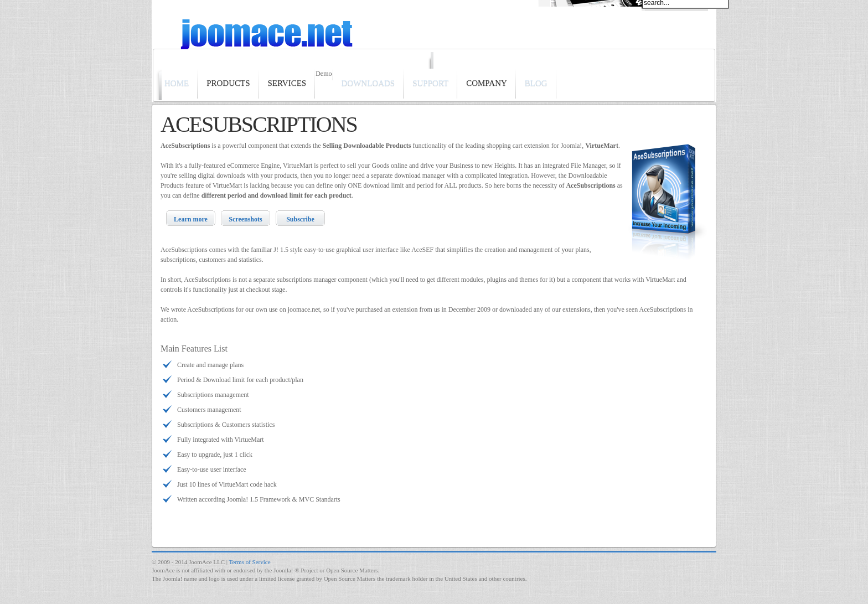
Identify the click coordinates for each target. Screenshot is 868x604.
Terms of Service (250, 562)
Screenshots (245, 219)
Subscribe (300, 219)
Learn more (191, 219)
